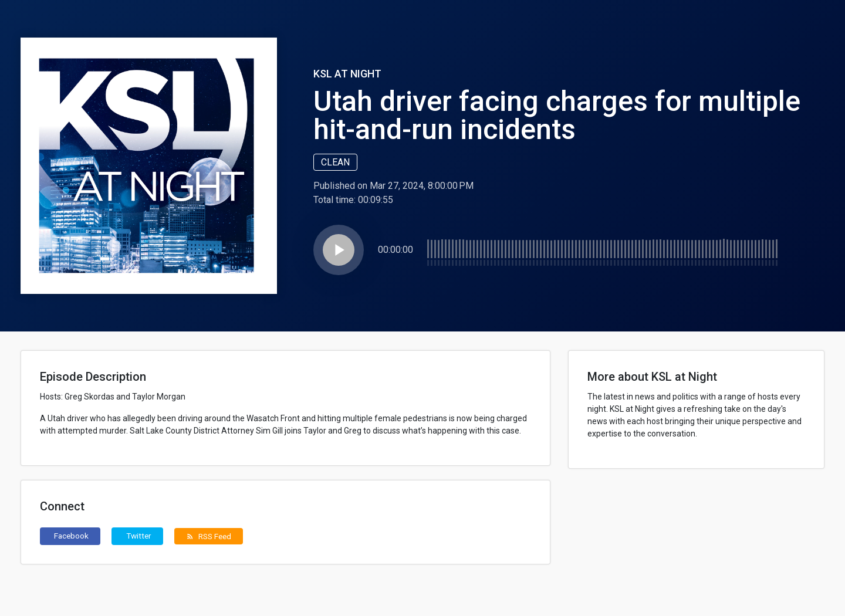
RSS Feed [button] (209, 536)
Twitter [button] (139, 536)
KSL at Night (347, 74)
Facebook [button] (71, 536)
